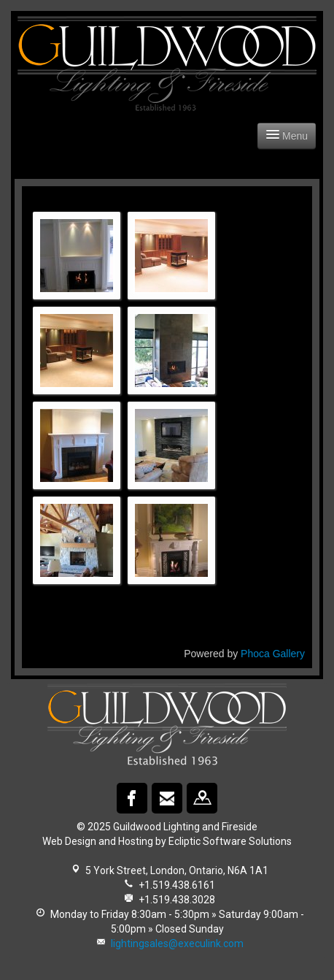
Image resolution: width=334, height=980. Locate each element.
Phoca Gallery (273, 654)
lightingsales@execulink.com (177, 943)
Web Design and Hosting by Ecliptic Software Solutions (167, 841)
